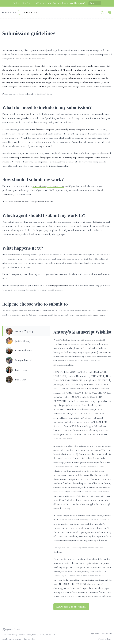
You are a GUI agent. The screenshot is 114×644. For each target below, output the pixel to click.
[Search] (102, 13)
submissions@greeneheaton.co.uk (48, 186)
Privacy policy (30, 639)
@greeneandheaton (11, 629)
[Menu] (110, 13)
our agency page (97, 315)
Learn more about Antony (71, 607)
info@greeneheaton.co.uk (62, 286)
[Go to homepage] (20, 12)
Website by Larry (105, 639)
